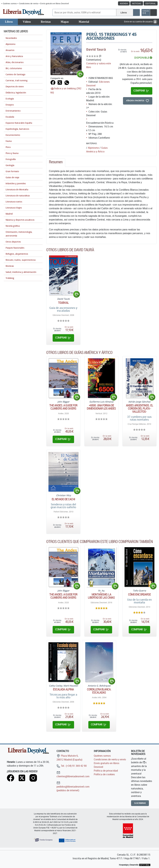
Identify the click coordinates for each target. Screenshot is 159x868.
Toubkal (63, 303)
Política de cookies (104, 774)
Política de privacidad (106, 771)
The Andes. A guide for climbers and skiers (63, 407)
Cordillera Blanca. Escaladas (99, 691)
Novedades (11, 38)
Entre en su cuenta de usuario (141, 22)
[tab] (56, 163)
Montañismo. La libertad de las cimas (101, 596)
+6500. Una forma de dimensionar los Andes (101, 407)
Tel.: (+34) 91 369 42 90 (72, 766)
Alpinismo (93, 148)
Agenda (124, 3)
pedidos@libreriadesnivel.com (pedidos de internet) (73, 787)
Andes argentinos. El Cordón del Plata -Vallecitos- (139, 408)
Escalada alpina (63, 689)
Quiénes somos (10, 3)
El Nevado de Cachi (63, 499)
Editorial (151, 3)
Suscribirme (140, 803)
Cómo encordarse (140, 594)
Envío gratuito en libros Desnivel (55, 3)
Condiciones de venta (28, 3)
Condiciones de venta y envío (110, 759)
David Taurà (96, 49)
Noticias (137, 3)
